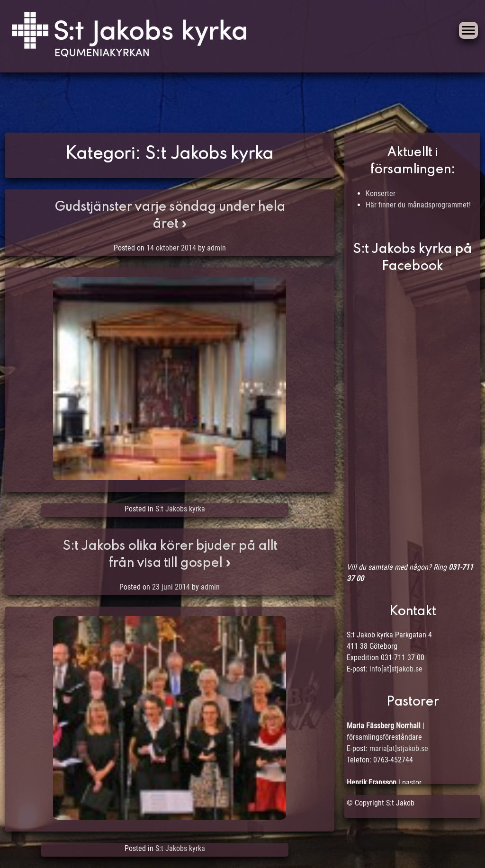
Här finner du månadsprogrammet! (418, 205)
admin (216, 248)
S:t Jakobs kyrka (180, 509)
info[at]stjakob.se (396, 669)
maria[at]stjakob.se (399, 748)
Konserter (381, 193)
